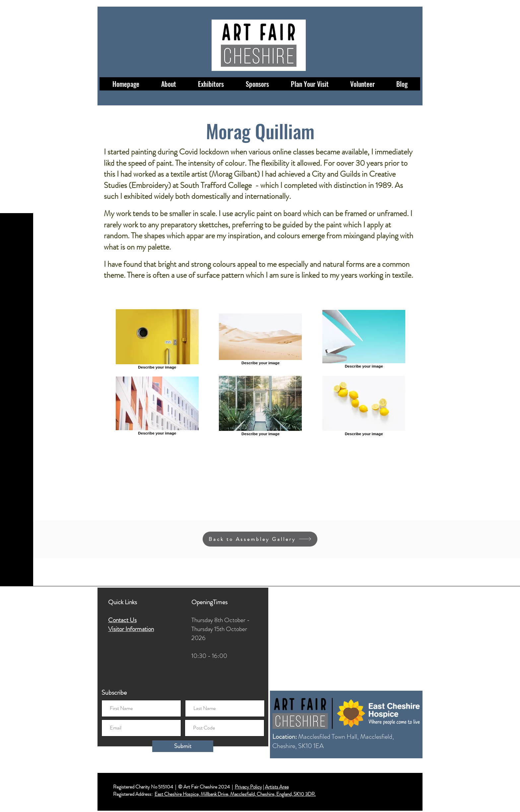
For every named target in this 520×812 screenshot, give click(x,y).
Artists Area (277, 787)
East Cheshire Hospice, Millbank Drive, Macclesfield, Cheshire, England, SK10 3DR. (235, 794)
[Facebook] (17, 766)
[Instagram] (17, 778)
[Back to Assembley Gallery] (260, 539)
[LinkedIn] (17, 801)
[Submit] (183, 746)
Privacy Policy (248, 787)
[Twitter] (17, 790)
